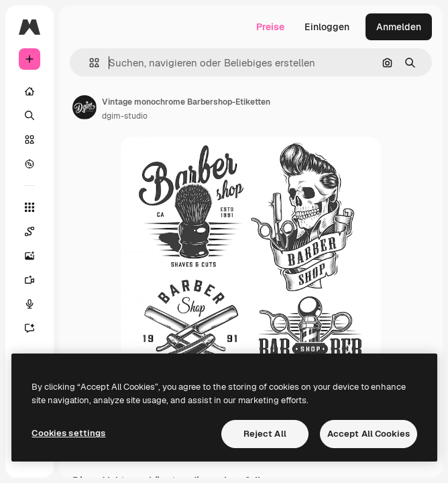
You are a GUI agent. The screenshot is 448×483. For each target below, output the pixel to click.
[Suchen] (30, 115)
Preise (270, 27)
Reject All (265, 434)
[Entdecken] (30, 164)
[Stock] (30, 140)
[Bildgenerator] (30, 256)
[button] (89, 63)
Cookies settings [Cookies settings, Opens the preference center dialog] (68, 433)
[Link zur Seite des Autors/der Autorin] (85, 107)
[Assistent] (30, 328)
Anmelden (399, 27)
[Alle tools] (30, 207)
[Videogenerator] (30, 280)
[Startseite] (30, 91)
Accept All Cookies (369, 434)
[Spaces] (30, 231)
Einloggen (327, 27)
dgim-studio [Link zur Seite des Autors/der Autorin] (125, 116)
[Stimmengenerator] (30, 304)
